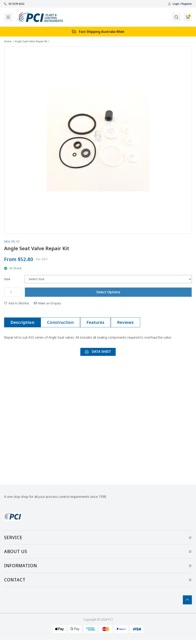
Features (95, 322)
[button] (17, 303)
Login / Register (180, 4)
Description (22, 322)
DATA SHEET (98, 352)
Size (7, 279)
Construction (60, 322)
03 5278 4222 (14, 4)
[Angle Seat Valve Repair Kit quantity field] (13, 292)
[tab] (22, 322)
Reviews (125, 322)
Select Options (108, 292)
